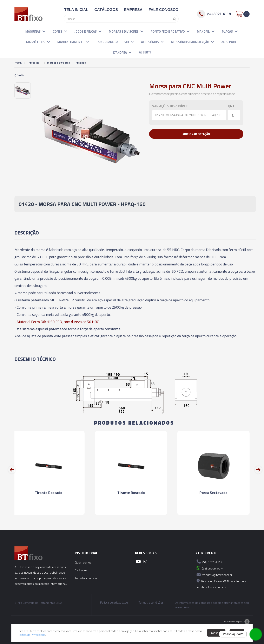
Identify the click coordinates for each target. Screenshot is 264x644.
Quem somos (83, 562)
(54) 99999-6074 (210, 568)
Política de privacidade (114, 603)
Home (18, 63)
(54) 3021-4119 (209, 562)
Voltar (20, 75)
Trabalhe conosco (86, 578)
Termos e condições (151, 603)
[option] (23, 91)
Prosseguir (216, 633)
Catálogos (81, 570)
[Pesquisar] (173, 19)
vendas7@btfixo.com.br (214, 574)
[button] (44, 31)
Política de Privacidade (31, 635)
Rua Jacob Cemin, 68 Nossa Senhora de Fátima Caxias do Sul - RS (221, 583)
